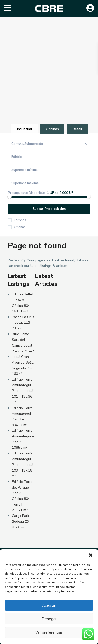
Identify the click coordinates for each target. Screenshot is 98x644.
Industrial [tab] (25, 129)
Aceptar (49, 605)
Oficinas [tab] (52, 129)
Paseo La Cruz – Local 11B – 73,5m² (23, 323)
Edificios (20, 220)
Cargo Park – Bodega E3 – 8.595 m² (22, 521)
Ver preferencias (49, 632)
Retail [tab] (77, 129)
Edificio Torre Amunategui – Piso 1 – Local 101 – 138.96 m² (23, 391)
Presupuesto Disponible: (27, 193)
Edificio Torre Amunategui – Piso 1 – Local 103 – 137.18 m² (23, 465)
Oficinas (20, 227)
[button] (91, 555)
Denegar (49, 619)
